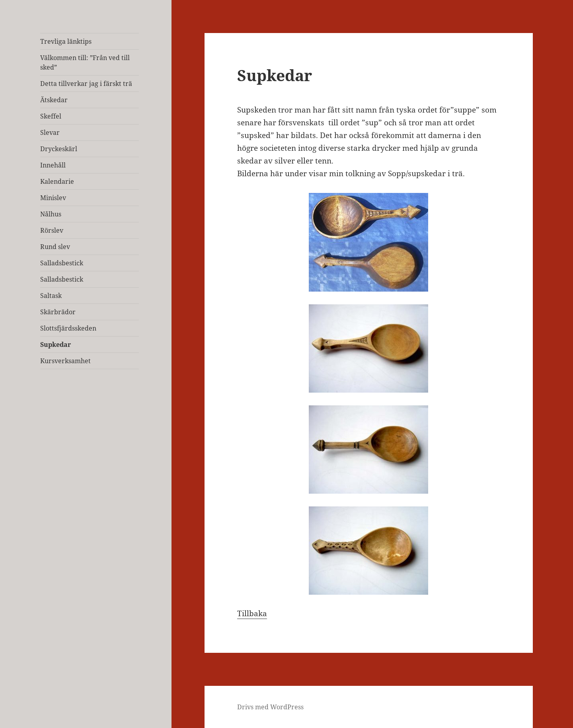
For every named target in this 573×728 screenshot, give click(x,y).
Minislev (53, 198)
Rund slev (55, 247)
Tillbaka (252, 613)
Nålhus (51, 214)
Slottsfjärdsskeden (68, 328)
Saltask (51, 296)
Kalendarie (57, 181)
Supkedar (56, 345)
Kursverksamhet (65, 361)
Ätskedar (54, 100)
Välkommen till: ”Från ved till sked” (85, 62)
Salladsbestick (62, 263)
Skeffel (51, 116)
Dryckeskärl (59, 149)
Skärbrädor (58, 312)
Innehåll (53, 165)
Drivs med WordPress (270, 707)
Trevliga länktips (66, 41)
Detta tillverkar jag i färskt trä (86, 84)
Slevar (50, 132)
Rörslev (52, 230)
